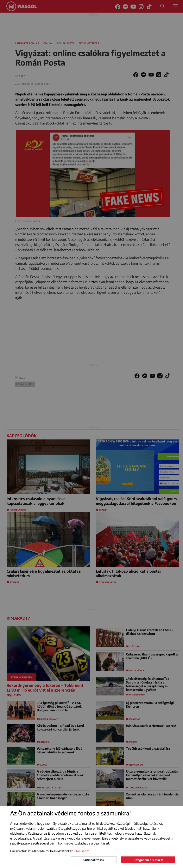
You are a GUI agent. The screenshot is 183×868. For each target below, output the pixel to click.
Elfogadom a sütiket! (148, 860)
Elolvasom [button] (82, 851)
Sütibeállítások (94, 860)
